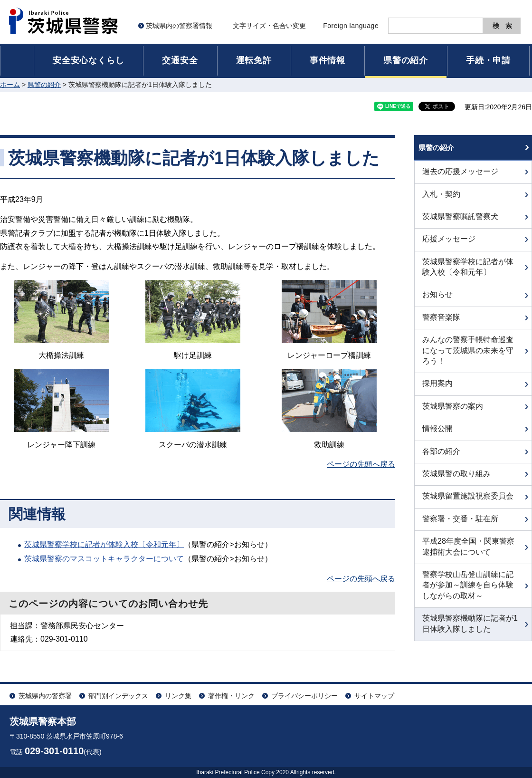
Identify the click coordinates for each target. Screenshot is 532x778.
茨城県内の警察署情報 (179, 26)
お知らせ (437, 301)
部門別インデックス (118, 696)
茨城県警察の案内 (453, 412)
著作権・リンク (231, 696)
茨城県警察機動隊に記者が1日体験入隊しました (470, 630)
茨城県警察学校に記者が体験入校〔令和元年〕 (104, 544)
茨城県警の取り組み (456, 480)
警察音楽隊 (441, 323)
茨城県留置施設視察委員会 (468, 503)
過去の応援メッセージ (460, 178)
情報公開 (437, 435)
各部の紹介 (441, 457)
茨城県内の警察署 (45, 696)
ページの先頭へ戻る (361, 464)
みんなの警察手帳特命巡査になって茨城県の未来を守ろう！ (468, 357)
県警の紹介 (406, 60)
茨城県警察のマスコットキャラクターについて (104, 559)
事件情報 (328, 60)
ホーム (10, 85)
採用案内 (437, 390)
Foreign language (351, 26)
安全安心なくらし (88, 60)
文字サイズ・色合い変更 (269, 26)
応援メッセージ (449, 245)
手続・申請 (488, 60)
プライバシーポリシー (304, 696)
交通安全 (180, 60)
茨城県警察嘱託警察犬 (460, 223)
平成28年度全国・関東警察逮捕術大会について (468, 553)
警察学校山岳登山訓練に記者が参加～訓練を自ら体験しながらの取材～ (468, 591)
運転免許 (254, 60)
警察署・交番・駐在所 (460, 525)
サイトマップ (374, 696)
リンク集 (178, 696)
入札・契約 (441, 200)
